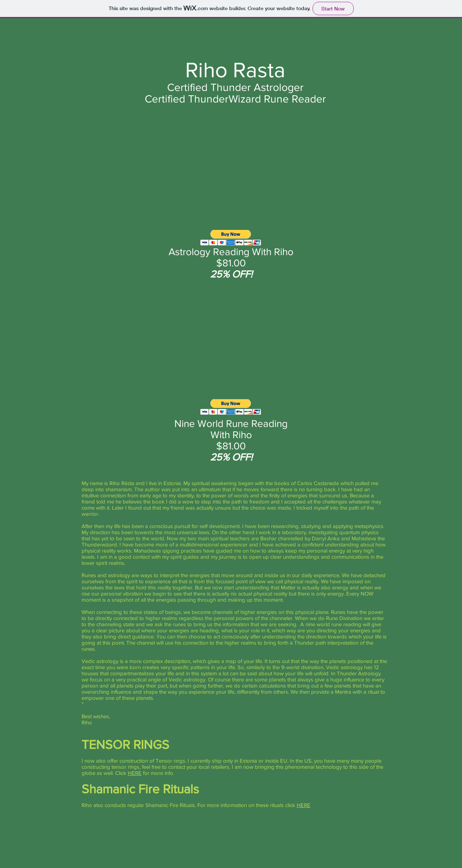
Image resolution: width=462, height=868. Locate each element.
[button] (231, 238)
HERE (135, 773)
